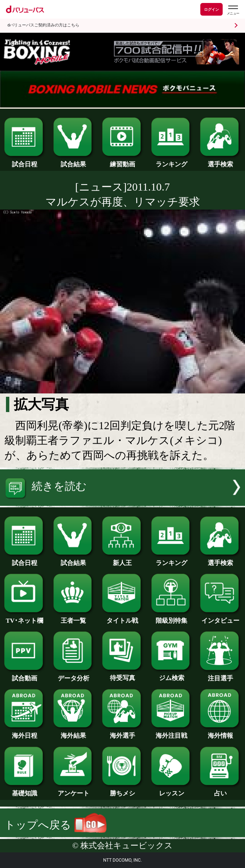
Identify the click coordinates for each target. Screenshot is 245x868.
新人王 (122, 560)
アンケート (74, 790)
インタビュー (220, 618)
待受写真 (122, 675)
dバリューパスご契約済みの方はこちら (43, 25)
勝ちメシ (122, 790)
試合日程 (24, 161)
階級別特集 (171, 618)
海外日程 (24, 733)
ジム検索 (171, 675)
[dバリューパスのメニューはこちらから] (233, 10)
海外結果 (74, 733)
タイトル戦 (122, 618)
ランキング (171, 161)
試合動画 (24, 675)
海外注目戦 (171, 733)
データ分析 (74, 675)
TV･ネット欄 (24, 618)
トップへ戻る (55, 825)
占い (220, 790)
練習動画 (122, 161)
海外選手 (122, 733)
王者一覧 (74, 618)
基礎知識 (24, 790)
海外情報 (220, 733)
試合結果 (74, 161)
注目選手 (220, 675)
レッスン (171, 790)
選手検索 (220, 161)
